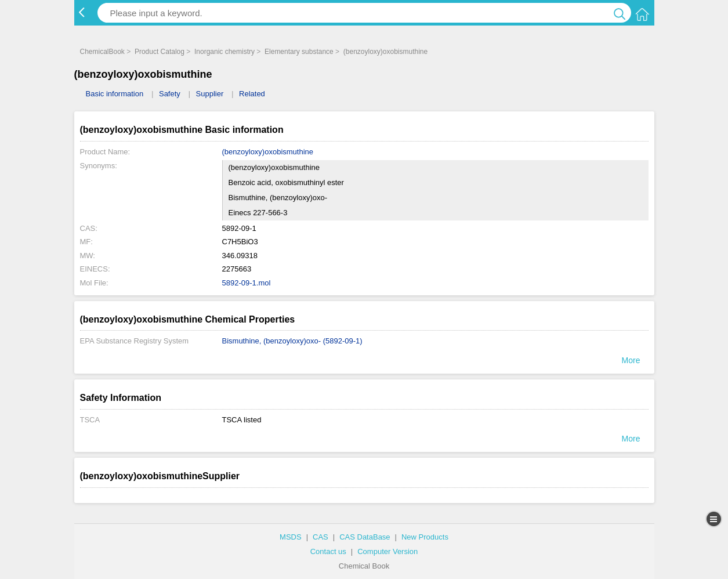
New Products (425, 537)
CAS (320, 537)
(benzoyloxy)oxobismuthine (385, 52)
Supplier (210, 94)
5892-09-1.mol (247, 283)
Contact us (328, 551)
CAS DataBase (365, 537)
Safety (170, 94)
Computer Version (387, 551)
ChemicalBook (102, 52)
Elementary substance (299, 52)
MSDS (291, 537)
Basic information (115, 94)
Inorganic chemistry (224, 52)
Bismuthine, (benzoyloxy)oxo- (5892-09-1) (292, 341)
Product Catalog (160, 52)
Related (252, 94)
